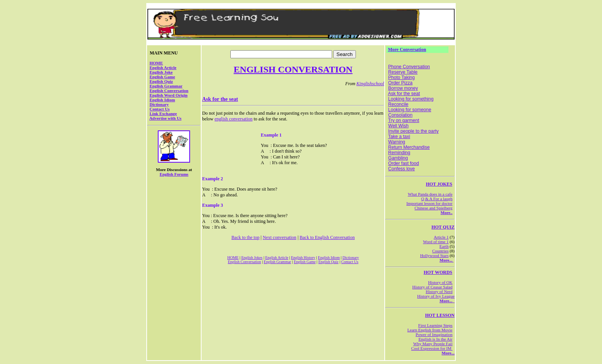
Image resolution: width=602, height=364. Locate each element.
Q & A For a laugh (437, 199)
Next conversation (279, 237)
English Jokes (252, 258)
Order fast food (404, 163)
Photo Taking (401, 77)
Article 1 (441, 237)
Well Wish (398, 126)
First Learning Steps (435, 325)
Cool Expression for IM (432, 348)
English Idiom (162, 100)
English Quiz (161, 81)
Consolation (400, 115)
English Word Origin (169, 95)
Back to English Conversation (327, 237)
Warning (397, 142)
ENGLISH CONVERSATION (293, 69)
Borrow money (403, 88)
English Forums (174, 174)
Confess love (401, 169)
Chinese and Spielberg (434, 208)
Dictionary (159, 104)
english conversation (234, 119)
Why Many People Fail (433, 344)
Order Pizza (400, 83)
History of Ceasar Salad (432, 287)
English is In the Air (436, 339)
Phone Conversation (409, 67)
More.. (447, 212)
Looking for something (411, 99)
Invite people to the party (413, 131)
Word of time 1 (436, 242)
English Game (162, 77)
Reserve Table (403, 72)
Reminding (399, 153)
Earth (444, 246)
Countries (441, 251)
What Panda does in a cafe (430, 194)
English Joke (161, 72)
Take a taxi (399, 137)
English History (303, 258)
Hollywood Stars (434, 255)
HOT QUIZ (443, 227)
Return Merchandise (409, 147)
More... (447, 260)
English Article (163, 68)
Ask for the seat (220, 99)
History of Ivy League (436, 296)
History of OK (440, 282)
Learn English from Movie (430, 330)
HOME (156, 63)
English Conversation (169, 91)
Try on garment (404, 120)
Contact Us (160, 109)
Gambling (398, 158)
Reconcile (398, 104)
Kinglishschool (370, 84)
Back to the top (246, 237)
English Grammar (166, 86)
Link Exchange (163, 114)
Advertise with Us (165, 118)
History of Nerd (439, 292)
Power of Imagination (434, 334)
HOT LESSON (440, 315)
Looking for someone (410, 110)
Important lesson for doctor (429, 203)
